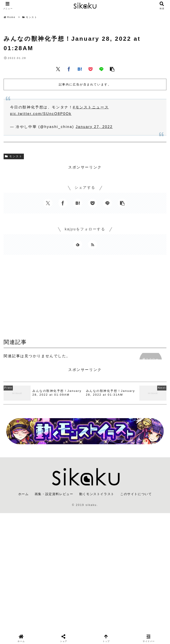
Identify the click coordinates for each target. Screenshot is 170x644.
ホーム (24, 494)
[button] (112, 69)
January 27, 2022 (94, 127)
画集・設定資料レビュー (54, 494)
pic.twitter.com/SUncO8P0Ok (41, 114)
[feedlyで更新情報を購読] (78, 245)
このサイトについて (136, 494)
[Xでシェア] (58, 69)
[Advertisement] (85, 298)
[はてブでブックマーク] (80, 69)
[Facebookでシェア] (69, 69)
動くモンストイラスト (97, 494)
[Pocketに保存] (91, 69)
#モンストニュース (91, 107)
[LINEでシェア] (101, 69)
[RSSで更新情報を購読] (93, 245)
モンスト (14, 156)
